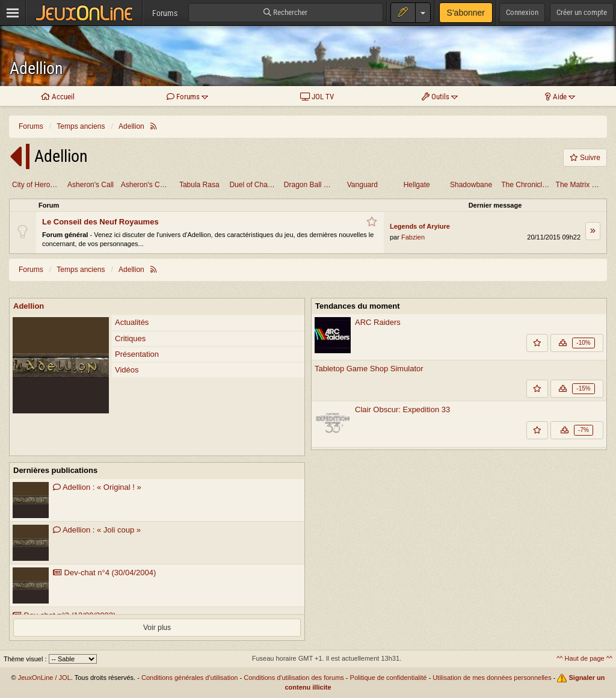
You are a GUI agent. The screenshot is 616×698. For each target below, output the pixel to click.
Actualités (132, 322)
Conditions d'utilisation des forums (294, 678)
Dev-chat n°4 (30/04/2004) (104, 573)
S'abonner (466, 13)
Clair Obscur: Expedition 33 (402, 409)
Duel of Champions (255, 185)
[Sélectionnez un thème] (73, 659)
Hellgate (417, 185)
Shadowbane (471, 185)
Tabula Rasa (199, 185)
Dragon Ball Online (310, 185)
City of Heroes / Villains (38, 185)
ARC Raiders (378, 322)
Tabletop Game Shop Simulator (369, 369)
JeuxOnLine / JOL (45, 678)
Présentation (137, 354)
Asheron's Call (91, 185)
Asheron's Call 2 (146, 185)
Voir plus (157, 628)
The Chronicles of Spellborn (527, 185)
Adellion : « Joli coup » (97, 530)
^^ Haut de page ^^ (584, 658)
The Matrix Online (581, 185)
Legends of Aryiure (420, 226)
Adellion (36, 68)
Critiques (130, 338)
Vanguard (362, 185)
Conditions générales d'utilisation (189, 678)
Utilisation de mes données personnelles (492, 678)
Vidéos (127, 370)
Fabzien (413, 237)
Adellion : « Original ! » (97, 487)
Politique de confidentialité (389, 678)
